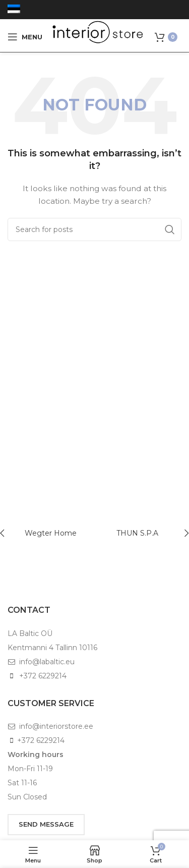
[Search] (94, 229)
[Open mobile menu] (25, 37)
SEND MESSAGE (46, 824)
